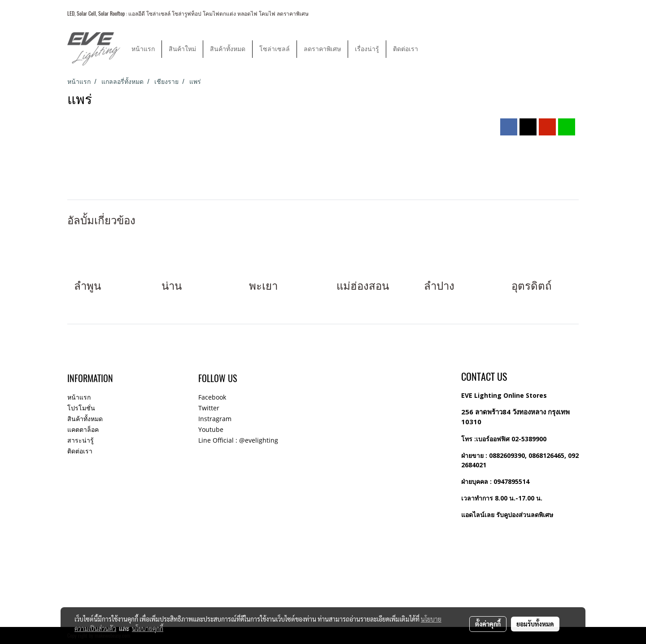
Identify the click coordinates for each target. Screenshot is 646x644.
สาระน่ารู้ (81, 440)
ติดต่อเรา (406, 49)
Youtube (211, 429)
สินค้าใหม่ (182, 49)
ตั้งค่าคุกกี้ (488, 624)
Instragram (215, 419)
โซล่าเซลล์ (275, 49)
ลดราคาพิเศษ (322, 49)
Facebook (212, 397)
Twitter (209, 408)
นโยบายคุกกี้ (148, 628)
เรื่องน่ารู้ (367, 49)
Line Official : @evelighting (238, 440)
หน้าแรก (143, 49)
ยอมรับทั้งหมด (535, 624)
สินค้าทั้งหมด (228, 49)
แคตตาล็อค (83, 429)
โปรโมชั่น (81, 408)
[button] (433, 49)
